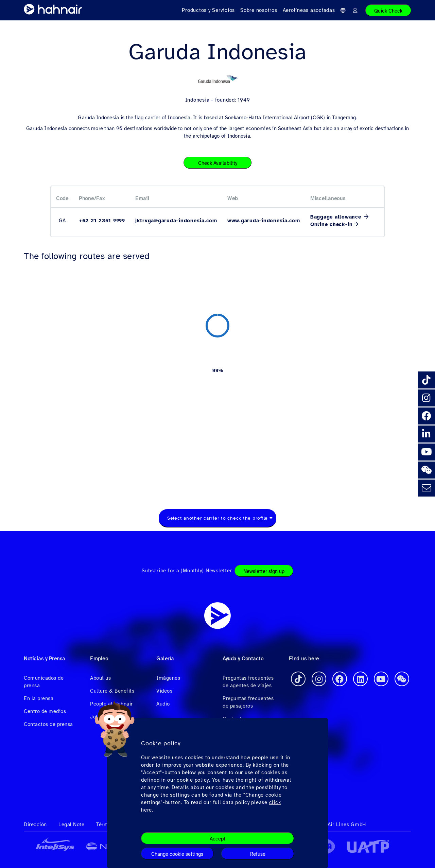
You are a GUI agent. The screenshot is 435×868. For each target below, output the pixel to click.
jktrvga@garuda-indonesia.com (176, 221)
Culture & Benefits (112, 691)
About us (100, 678)
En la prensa (39, 698)
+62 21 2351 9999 (102, 221)
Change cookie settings (177, 854)
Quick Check (388, 11)
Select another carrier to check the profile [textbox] (217, 518)
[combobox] (217, 518)
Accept (217, 839)
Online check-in (332, 224)
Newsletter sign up (264, 571)
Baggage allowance (337, 217)
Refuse (258, 854)
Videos (164, 691)
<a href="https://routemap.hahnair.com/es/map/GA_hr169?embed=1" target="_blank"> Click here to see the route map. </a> (217, 378)
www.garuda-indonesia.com (264, 221)
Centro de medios (45, 711)
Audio (163, 704)
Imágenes (168, 678)
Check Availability (218, 163)
